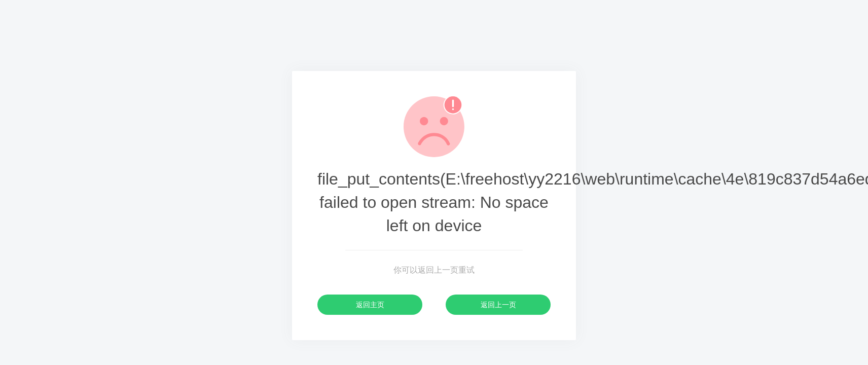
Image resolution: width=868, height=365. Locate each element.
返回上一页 (498, 305)
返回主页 (370, 305)
